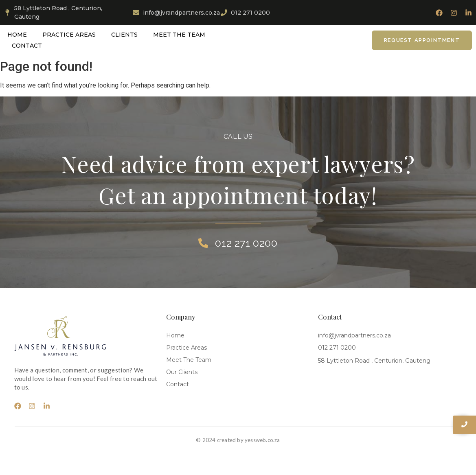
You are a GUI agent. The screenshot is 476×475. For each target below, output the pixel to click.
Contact (27, 46)
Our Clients (182, 372)
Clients (124, 35)
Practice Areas (69, 35)
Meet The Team (179, 35)
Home (17, 35)
